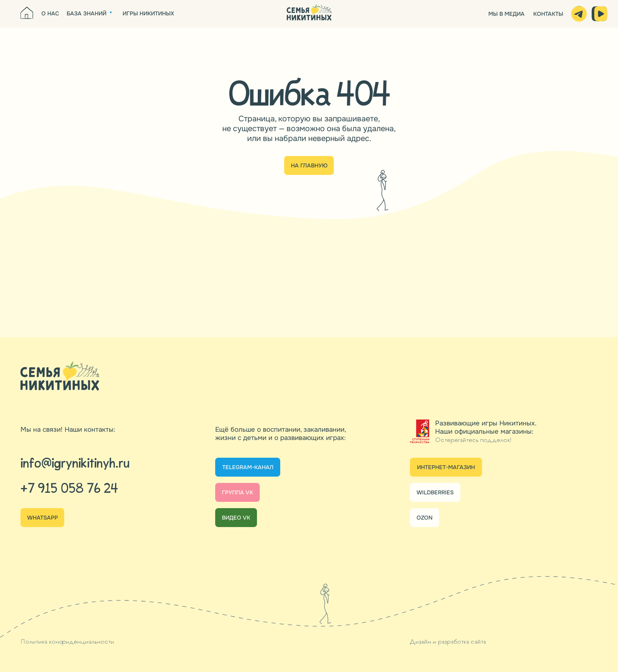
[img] (309, 14)
